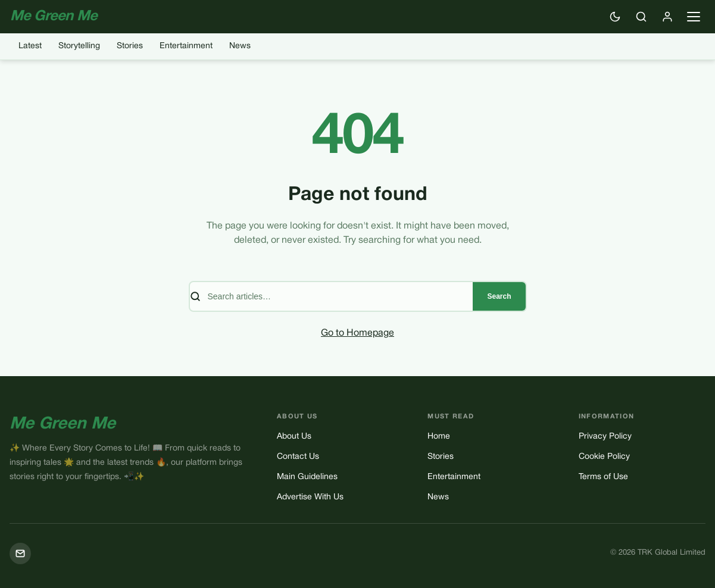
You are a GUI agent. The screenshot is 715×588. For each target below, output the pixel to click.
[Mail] (20, 553)
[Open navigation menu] (694, 17)
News (240, 46)
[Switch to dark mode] (615, 17)
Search (499, 296)
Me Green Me (63, 424)
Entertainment (186, 46)
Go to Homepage (358, 333)
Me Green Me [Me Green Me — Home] (54, 17)
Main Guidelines (307, 477)
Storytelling (79, 46)
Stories (130, 46)
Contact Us (298, 457)
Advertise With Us (310, 497)
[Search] (641, 17)
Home (439, 437)
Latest (30, 46)
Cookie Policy (604, 457)
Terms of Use (603, 477)
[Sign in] (667, 17)
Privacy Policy (605, 437)
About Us (294, 437)
